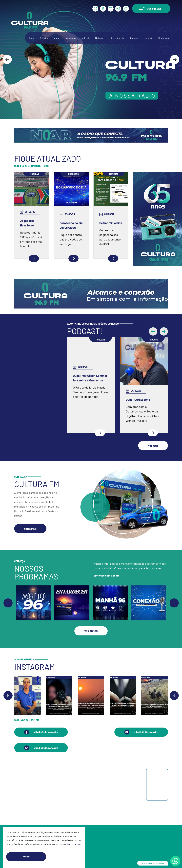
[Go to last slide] (7, 59)
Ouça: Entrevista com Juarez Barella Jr (140, 402)
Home (32, 38)
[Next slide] (175, 59)
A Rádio (44, 38)
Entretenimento (116, 38)
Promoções (148, 38)
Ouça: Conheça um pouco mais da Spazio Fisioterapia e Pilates (90, 402)
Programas (70, 38)
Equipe (56, 38)
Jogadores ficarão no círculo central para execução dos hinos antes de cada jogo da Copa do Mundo (30, 223)
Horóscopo (164, 38)
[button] (151, 9)
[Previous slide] (8, 603)
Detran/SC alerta (111, 223)
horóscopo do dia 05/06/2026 (71, 225)
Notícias (99, 38)
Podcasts (86, 38)
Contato (134, 38)
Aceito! (34, 857)
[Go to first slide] (174, 603)
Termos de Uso (73, 844)
